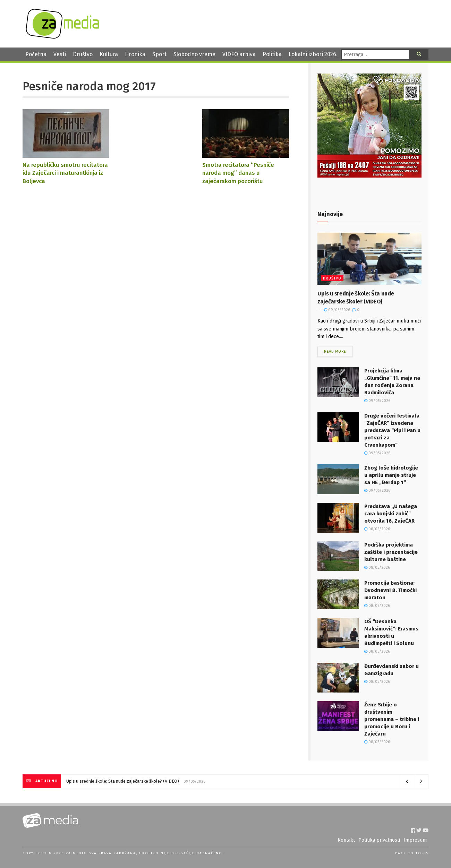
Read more (335, 351)
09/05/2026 (337, 310)
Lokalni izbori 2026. (313, 54)
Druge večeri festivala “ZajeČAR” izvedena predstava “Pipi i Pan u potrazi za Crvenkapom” (392, 430)
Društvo (83, 54)
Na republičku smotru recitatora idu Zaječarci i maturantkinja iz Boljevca (65, 173)
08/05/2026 (377, 529)
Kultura (109, 54)
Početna (36, 54)
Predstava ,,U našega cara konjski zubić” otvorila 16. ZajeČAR (391, 514)
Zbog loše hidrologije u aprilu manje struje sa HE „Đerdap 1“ (391, 475)
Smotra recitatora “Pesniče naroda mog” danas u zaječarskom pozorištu (238, 173)
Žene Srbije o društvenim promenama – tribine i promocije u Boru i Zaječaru (392, 719)
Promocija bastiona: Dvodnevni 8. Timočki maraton (390, 590)
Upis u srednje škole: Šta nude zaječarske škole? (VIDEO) (123, 781)
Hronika (135, 54)
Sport (159, 54)
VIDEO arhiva (239, 54)
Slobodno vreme (194, 54)
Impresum (415, 840)
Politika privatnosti (379, 840)
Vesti (60, 54)
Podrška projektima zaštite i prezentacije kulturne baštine (391, 552)
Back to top (412, 853)
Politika (272, 54)
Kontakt (346, 840)
